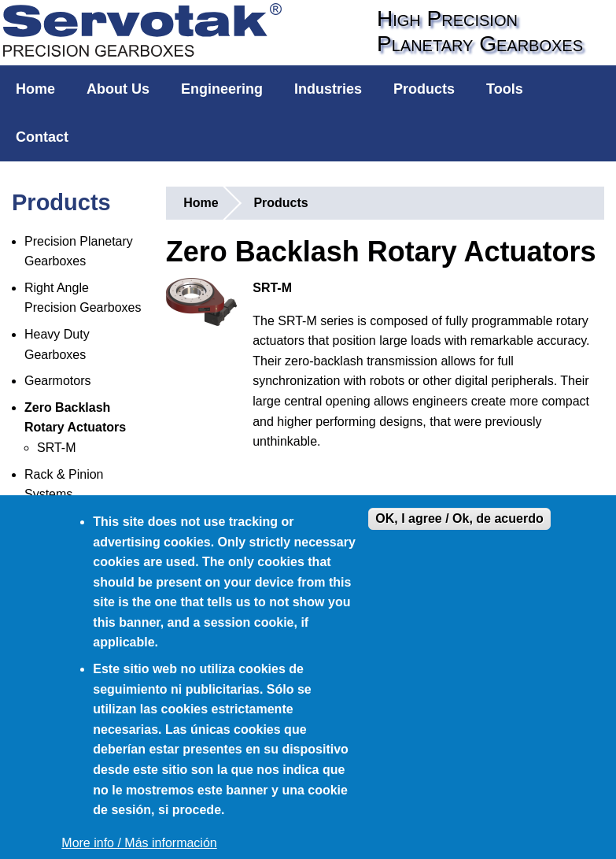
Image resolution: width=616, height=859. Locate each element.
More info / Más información (139, 843)
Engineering (222, 89)
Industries (328, 89)
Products (424, 89)
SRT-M (56, 448)
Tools (505, 89)
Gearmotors (57, 381)
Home (35, 89)
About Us (118, 89)
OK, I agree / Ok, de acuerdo (459, 518)
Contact (42, 137)
